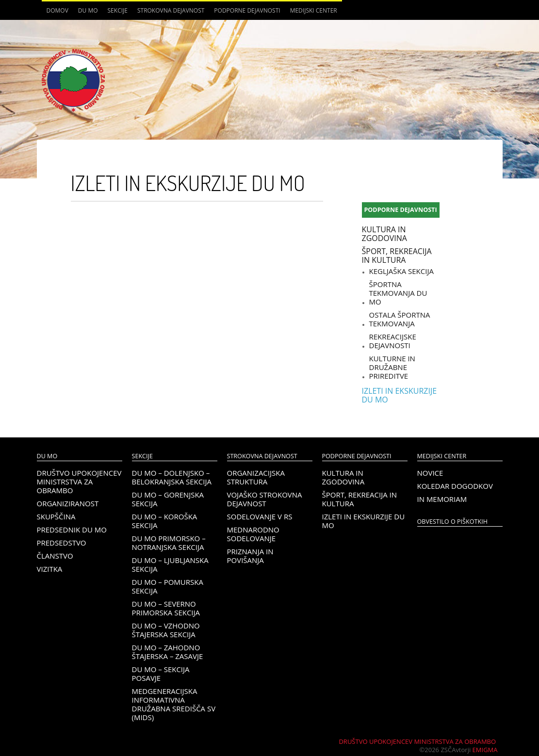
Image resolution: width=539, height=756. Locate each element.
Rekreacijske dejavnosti (393, 341)
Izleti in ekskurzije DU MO (400, 395)
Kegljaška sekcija (401, 271)
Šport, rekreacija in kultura (397, 256)
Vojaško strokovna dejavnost (265, 499)
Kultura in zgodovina (384, 234)
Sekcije (118, 10)
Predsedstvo (62, 543)
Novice (430, 473)
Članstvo (55, 556)
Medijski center (314, 10)
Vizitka (50, 569)
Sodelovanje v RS (260, 516)
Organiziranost (68, 503)
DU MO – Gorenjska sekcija (168, 499)
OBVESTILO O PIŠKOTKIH (452, 522)
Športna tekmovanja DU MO (398, 293)
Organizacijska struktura (256, 477)
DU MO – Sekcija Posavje (161, 674)
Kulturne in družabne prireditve (392, 367)
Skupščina (56, 516)
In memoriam (442, 499)
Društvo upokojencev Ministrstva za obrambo (79, 482)
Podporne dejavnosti (247, 10)
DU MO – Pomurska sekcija (168, 586)
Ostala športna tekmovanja (400, 319)
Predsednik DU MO (72, 530)
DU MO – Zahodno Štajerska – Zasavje (168, 652)
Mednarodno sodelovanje (253, 534)
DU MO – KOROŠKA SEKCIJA (165, 521)
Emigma (485, 750)
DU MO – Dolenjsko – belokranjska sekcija (172, 477)
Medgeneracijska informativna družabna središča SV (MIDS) (174, 704)
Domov (57, 10)
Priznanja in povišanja (250, 556)
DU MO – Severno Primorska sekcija (166, 608)
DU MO (88, 10)
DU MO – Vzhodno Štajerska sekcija (166, 630)
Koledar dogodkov (455, 486)
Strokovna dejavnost (171, 10)
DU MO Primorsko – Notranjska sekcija (169, 543)
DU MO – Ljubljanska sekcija (170, 564)
